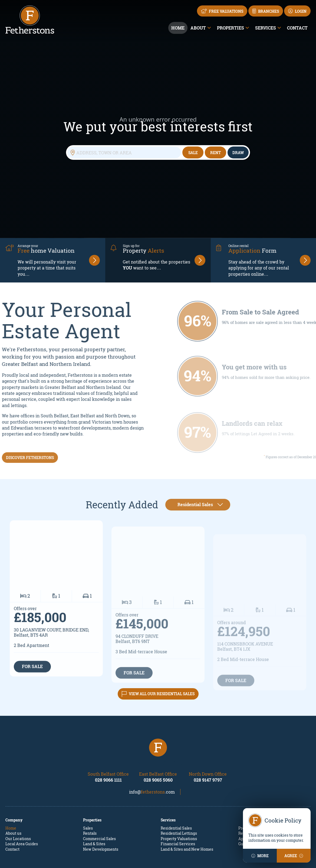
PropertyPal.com (205, 860)
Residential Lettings (179, 782)
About (198, 28)
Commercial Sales (99, 787)
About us (13, 782)
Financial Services (178, 793)
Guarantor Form (253, 793)
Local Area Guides (22, 793)
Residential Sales (176, 777)
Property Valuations (179, 787)
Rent (215, 127)
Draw (238, 127)
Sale (193, 127)
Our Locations (18, 787)
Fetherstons (135, 860)
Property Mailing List (257, 777)
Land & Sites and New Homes (187, 798)
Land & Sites (94, 793)
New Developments (101, 798)
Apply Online (250, 787)
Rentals (90, 782)
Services (266, 28)
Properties (231, 28)
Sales (88, 777)
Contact (297, 28)
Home (178, 28)
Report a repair (252, 782)
